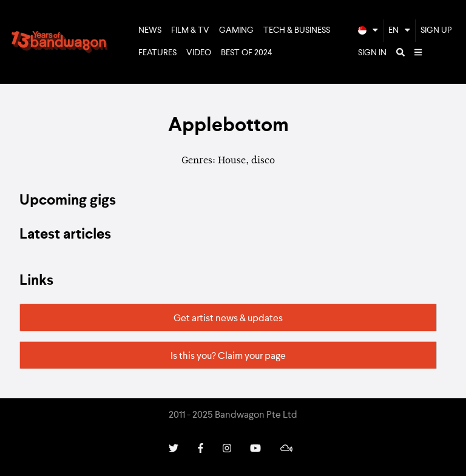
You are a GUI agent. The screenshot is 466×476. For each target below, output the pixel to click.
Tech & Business (297, 30)
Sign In (372, 53)
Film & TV (190, 30)
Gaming (236, 30)
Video (199, 53)
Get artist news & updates (228, 319)
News (150, 30)
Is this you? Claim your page (228, 356)
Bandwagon (59, 42)
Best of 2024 (247, 53)
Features (157, 53)
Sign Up (436, 30)
